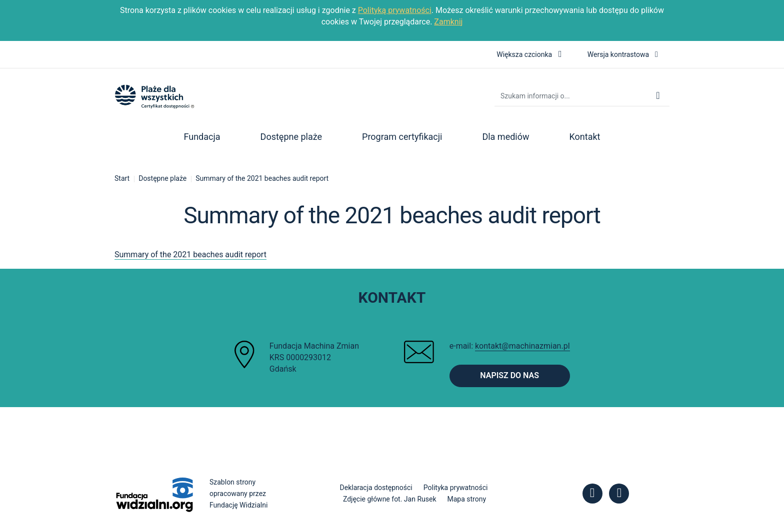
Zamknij (448, 22)
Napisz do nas (509, 375)
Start (122, 178)
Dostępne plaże (162, 178)
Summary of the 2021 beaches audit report (262, 178)
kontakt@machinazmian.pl (522, 346)
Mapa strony (467, 499)
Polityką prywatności (395, 10)
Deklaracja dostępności (376, 488)
